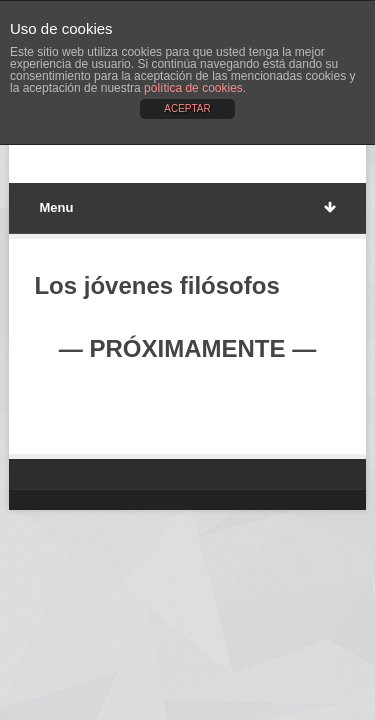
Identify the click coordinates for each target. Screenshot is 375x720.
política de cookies (193, 88)
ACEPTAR (187, 108)
